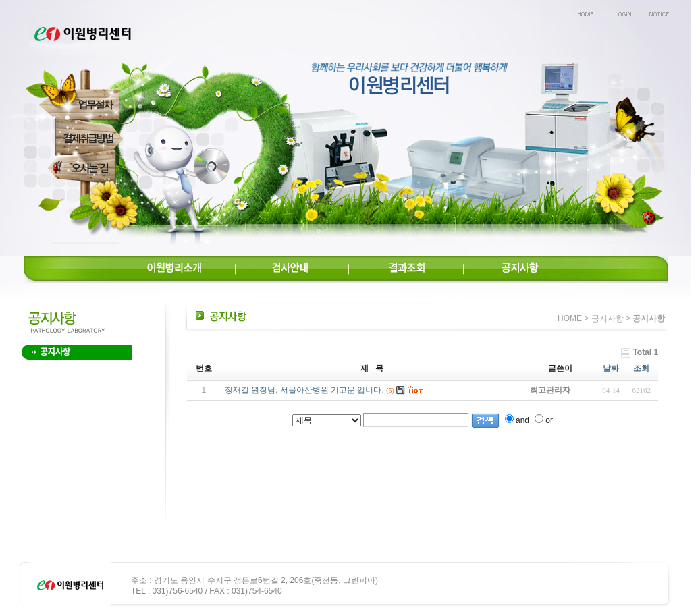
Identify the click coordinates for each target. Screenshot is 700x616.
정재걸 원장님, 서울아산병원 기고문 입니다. (304, 390)
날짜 (611, 368)
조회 (641, 368)
